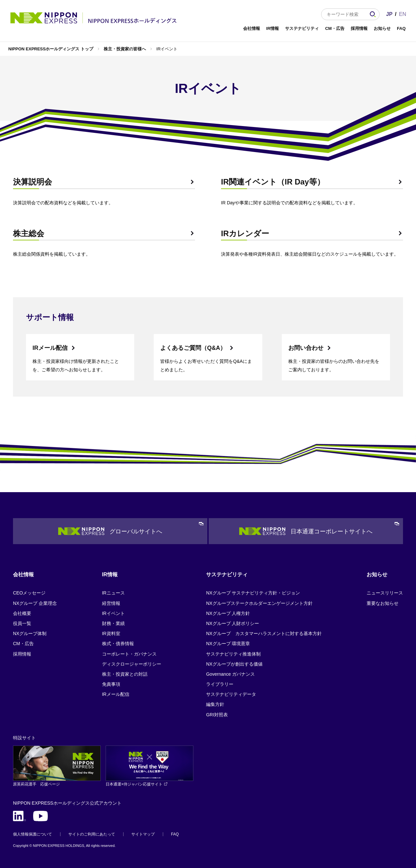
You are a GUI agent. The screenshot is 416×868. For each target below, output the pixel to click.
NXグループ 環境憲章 (228, 644)
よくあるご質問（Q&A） (193, 348)
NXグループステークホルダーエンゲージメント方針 (259, 603)
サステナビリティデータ (231, 694)
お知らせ (382, 28)
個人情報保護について (32, 834)
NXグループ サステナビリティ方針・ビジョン (253, 593)
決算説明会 (32, 182)
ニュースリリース (385, 593)
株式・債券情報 (118, 644)
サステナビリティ (302, 28)
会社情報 (252, 28)
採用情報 (359, 28)
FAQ (401, 28)
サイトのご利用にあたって (92, 834)
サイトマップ (143, 834)
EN (403, 14)
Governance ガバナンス (230, 674)
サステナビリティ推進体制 (233, 654)
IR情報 (273, 28)
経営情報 (111, 603)
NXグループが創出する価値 (234, 664)
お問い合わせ (306, 348)
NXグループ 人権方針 (228, 613)
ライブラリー (220, 684)
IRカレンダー (245, 233)
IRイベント (113, 613)
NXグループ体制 (30, 633)
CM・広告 (335, 28)
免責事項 (111, 684)
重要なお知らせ (383, 603)
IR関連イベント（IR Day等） (273, 182)
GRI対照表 (217, 715)
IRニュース (113, 593)
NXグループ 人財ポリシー (233, 623)
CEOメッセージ (29, 593)
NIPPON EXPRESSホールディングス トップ (51, 49)
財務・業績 (113, 623)
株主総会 (29, 233)
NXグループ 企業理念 (35, 603)
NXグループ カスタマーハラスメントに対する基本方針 (264, 633)
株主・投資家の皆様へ (125, 49)
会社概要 (22, 613)
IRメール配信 (50, 348)
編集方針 (215, 704)
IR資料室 (111, 633)
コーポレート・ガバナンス (129, 654)
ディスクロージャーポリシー (132, 664)
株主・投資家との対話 (125, 674)
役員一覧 (22, 623)
